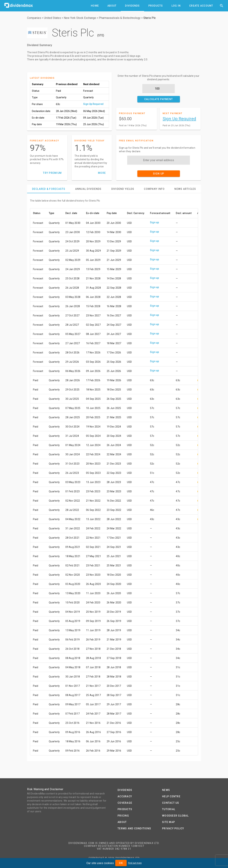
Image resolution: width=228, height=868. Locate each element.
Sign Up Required (93, 104)
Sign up (155, 222)
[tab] (95, 6)
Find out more (135, 863)
